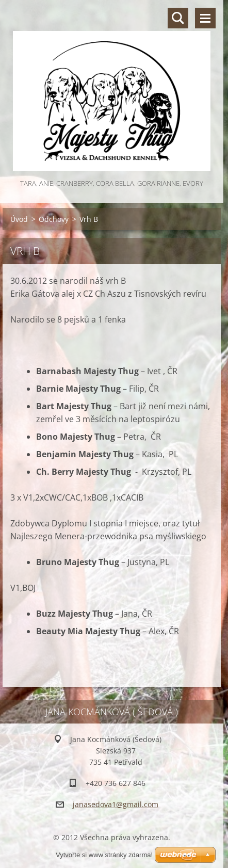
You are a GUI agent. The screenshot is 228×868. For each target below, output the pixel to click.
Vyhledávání (178, 18)
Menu (205, 18)
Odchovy (54, 219)
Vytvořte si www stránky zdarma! (104, 855)
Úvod (19, 219)
